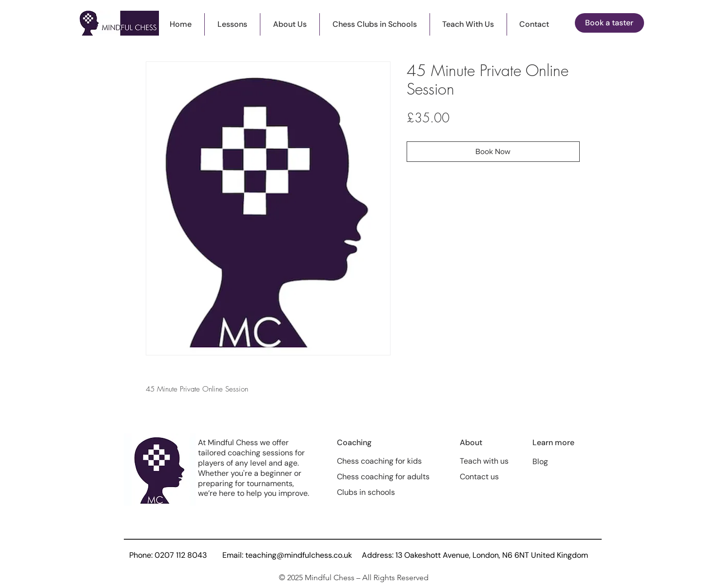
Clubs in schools (366, 492)
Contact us (479, 477)
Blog (540, 461)
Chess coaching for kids (379, 461)
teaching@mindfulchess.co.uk (299, 555)
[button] (232, 24)
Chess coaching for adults (383, 477)
